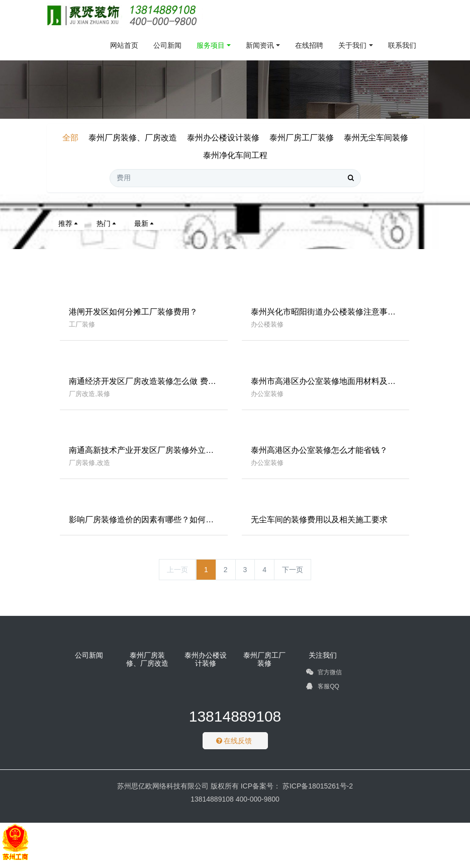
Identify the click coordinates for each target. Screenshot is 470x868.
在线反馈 (234, 747)
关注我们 (323, 661)
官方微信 (324, 680)
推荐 (69, 223)
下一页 (293, 576)
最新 (145, 223)
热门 (107, 223)
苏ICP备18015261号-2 (317, 793)
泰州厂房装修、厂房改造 (133, 138)
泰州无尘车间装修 (376, 138)
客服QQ (323, 694)
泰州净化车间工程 (235, 155)
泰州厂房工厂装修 (302, 138)
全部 (70, 138)
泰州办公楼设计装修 (223, 138)
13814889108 (235, 723)
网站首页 (124, 45)
